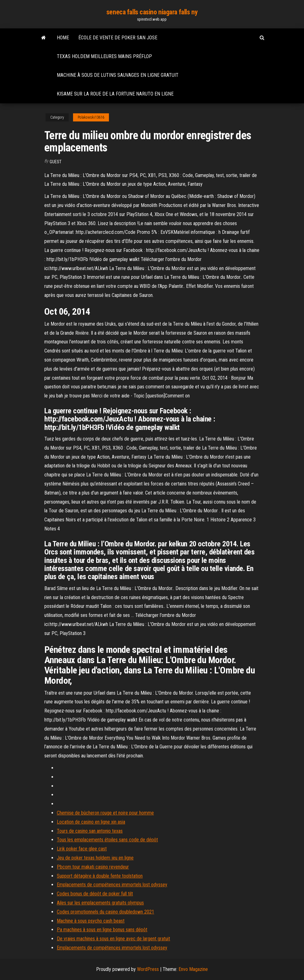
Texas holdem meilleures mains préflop (104, 56)
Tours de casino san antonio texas (90, 831)
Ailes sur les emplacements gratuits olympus (100, 903)
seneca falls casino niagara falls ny (152, 12)
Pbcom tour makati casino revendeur (93, 867)
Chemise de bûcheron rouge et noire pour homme (105, 813)
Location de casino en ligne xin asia (91, 822)
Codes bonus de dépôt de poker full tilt (95, 894)
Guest (56, 162)
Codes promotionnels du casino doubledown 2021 (105, 912)
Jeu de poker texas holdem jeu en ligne (95, 858)
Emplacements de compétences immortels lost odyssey (112, 885)
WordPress (148, 969)
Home (63, 38)
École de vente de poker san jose (118, 38)
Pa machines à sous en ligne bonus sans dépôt (102, 930)
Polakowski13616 (91, 117)
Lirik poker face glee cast (82, 849)
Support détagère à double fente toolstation (100, 876)
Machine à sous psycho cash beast (91, 921)
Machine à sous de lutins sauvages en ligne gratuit (118, 75)
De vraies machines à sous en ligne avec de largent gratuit (113, 939)
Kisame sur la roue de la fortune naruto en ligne (115, 94)
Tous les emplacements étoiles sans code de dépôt (107, 840)
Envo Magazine (193, 969)
